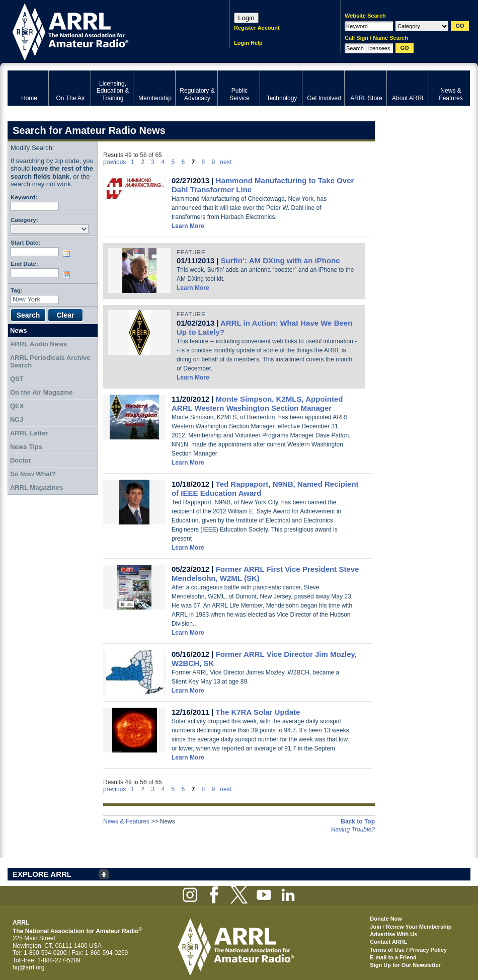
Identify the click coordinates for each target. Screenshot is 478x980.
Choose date (68, 253)
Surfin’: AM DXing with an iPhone (281, 260)
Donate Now (386, 919)
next (226, 162)
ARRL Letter (29, 433)
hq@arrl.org (29, 967)
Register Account (257, 28)
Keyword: (24, 197)
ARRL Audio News (38, 344)
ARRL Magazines (36, 487)
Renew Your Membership (419, 927)
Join (376, 927)
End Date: (24, 263)
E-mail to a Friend (393, 957)
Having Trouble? (353, 830)
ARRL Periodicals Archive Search (50, 362)
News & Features (126, 821)
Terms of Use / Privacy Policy (408, 950)
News (19, 330)
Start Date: (25, 242)
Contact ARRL (388, 942)
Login (246, 18)
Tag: (17, 290)
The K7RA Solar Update (258, 712)
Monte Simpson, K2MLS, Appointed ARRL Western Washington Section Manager (257, 403)
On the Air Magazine (41, 392)
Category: (24, 220)
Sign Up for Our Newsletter (405, 965)
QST (17, 379)
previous (114, 162)
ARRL (105, 30)
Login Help (248, 43)
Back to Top (358, 821)
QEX (17, 406)
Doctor (21, 460)
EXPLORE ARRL (42, 874)
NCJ (17, 420)
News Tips (26, 447)
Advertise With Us (393, 934)
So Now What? (33, 474)
